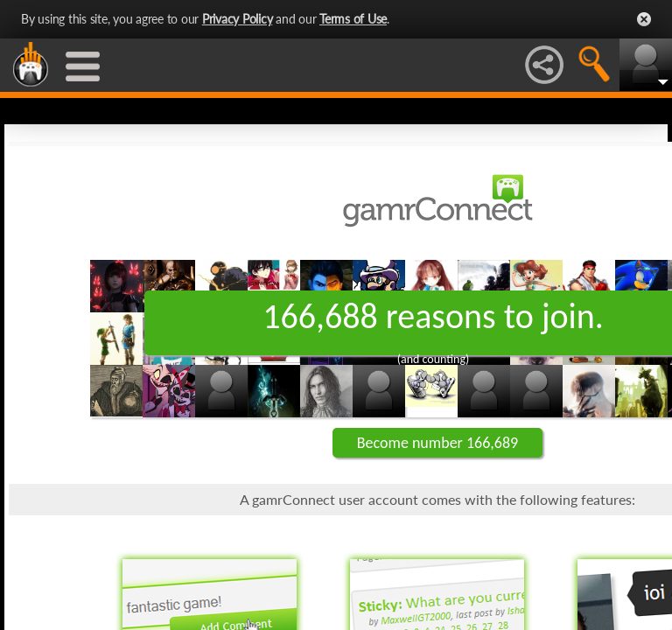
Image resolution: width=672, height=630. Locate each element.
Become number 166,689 (437, 443)
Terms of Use (353, 19)
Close (644, 19)
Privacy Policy (238, 19)
